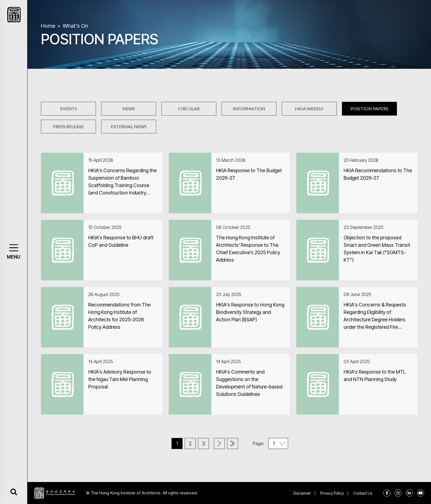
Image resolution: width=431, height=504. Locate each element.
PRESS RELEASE (68, 126)
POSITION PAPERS (369, 109)
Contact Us (363, 493)
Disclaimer (302, 493)
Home (48, 26)
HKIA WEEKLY (309, 109)
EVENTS (69, 109)
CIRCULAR (189, 109)
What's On (75, 26)
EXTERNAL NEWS (129, 126)
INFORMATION (249, 109)
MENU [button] (14, 257)
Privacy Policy (332, 493)
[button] (14, 248)
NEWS (129, 109)
